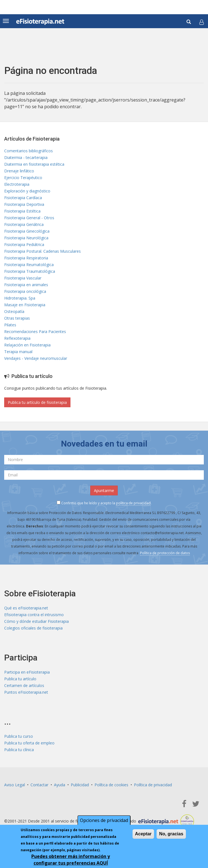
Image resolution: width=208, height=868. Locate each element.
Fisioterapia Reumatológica (29, 265)
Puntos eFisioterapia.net (26, 692)
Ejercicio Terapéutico (23, 178)
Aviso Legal (15, 785)
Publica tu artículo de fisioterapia (37, 402)
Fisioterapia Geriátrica (24, 224)
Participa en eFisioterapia (27, 672)
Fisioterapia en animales (26, 285)
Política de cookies (111, 785)
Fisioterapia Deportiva (24, 204)
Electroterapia (17, 184)
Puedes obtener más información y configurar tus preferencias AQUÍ (71, 861)
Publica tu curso (19, 736)
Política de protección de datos (165, 553)
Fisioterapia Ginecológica (27, 231)
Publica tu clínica (19, 750)
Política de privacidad (153, 785)
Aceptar (143, 835)
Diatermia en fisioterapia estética (34, 164)
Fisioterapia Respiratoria (26, 258)
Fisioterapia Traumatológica (30, 271)
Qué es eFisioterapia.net (26, 608)
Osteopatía (14, 311)
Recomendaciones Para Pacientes (35, 331)
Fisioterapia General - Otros (29, 218)
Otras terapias (17, 318)
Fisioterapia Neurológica (26, 238)
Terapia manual (18, 352)
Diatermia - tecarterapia (26, 157)
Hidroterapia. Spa (20, 298)
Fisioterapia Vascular (23, 278)
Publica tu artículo (20, 679)
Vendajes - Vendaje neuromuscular (36, 358)
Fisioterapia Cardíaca (23, 198)
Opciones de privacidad (104, 821)
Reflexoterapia (17, 338)
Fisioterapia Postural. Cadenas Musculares (42, 251)
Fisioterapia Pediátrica (24, 244)
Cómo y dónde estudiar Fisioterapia (36, 621)
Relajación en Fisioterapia (27, 345)
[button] (202, 22)
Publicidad (80, 785)
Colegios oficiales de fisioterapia (33, 628)
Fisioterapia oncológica (25, 291)
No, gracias (171, 835)
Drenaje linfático (19, 171)
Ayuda (60, 785)
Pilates (10, 325)
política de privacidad (133, 503)
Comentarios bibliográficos (29, 151)
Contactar (39, 785)
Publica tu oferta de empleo (29, 743)
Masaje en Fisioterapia (25, 305)
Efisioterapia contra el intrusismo (34, 615)
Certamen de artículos (24, 685)
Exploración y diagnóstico (27, 191)
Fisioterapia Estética (22, 211)
